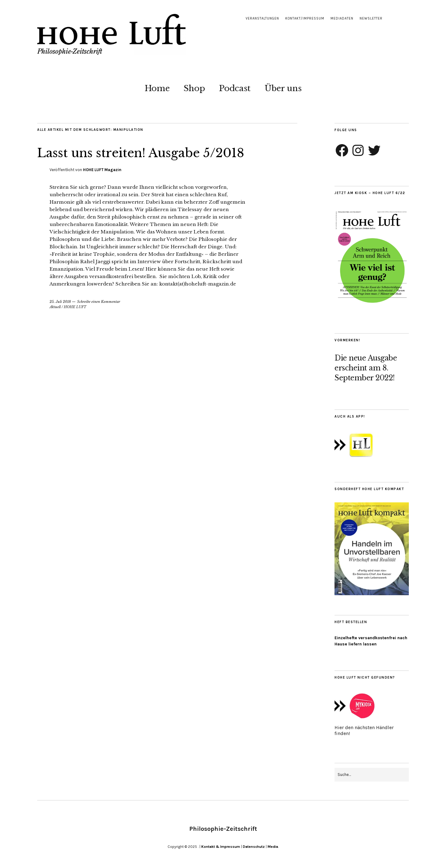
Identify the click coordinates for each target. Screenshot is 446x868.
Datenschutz (254, 847)
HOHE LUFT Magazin (102, 170)
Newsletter (371, 18)
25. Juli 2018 (60, 302)
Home (157, 88)
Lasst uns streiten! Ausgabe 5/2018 (151, 153)
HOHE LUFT (75, 307)
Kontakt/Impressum (305, 18)
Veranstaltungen (262, 18)
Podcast (235, 88)
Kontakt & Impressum (221, 847)
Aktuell (55, 307)
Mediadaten (342, 18)
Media (273, 847)
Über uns (283, 88)
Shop (194, 88)
